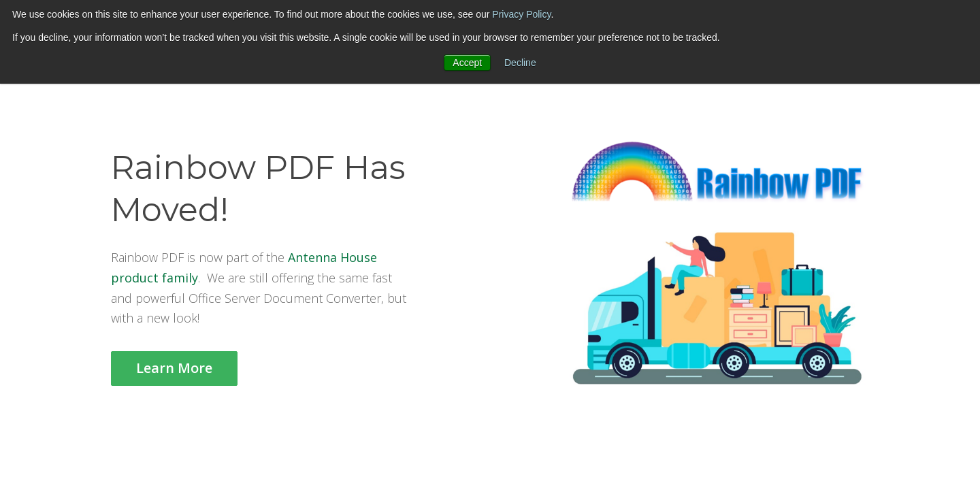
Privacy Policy (521, 14)
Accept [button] (467, 63)
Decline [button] (520, 63)
